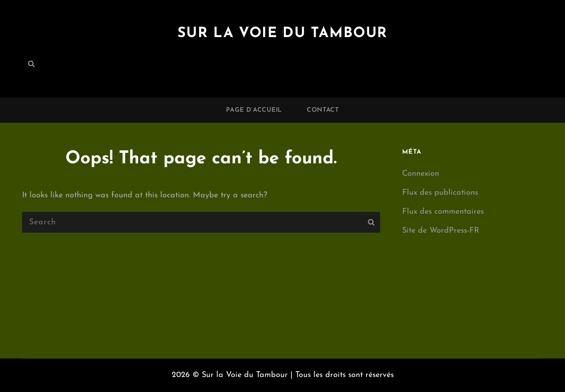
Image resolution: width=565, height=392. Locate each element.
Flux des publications (440, 193)
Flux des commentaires (443, 212)
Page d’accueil (254, 110)
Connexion (421, 174)
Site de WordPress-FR (441, 231)
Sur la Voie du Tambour (282, 34)
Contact (323, 110)
